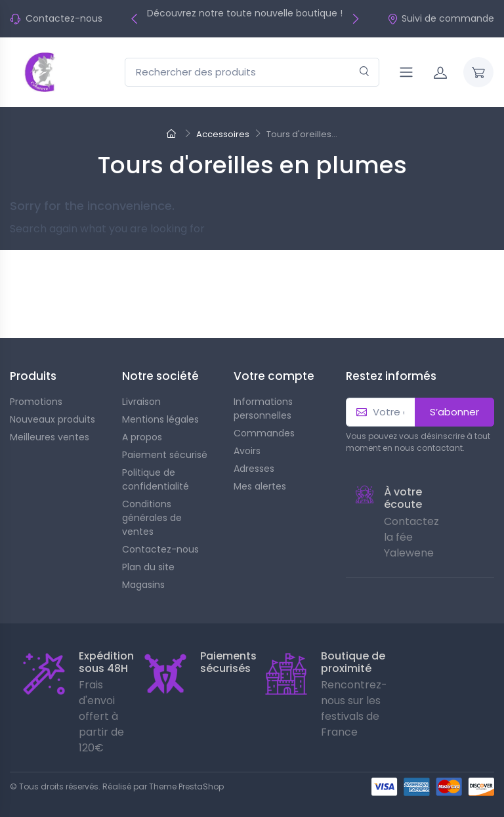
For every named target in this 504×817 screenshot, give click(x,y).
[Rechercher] (365, 73)
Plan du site (148, 567)
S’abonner (454, 412)
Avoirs (247, 451)
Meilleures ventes (50, 437)
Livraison (141, 402)
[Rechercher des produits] (252, 73)
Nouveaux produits (52, 419)
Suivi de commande (441, 18)
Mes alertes (260, 486)
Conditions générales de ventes (152, 518)
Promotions (36, 402)
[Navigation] (406, 72)
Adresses (254, 469)
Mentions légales (160, 419)
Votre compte (274, 376)
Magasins (143, 585)
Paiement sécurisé (165, 455)
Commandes (264, 433)
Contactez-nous (64, 18)
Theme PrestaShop (186, 786)
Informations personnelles (263, 408)
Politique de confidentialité (156, 479)
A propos (142, 437)
